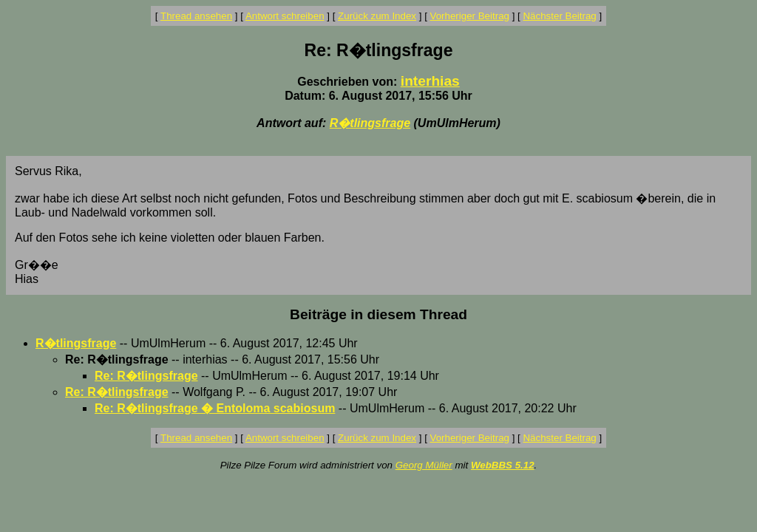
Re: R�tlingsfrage (146, 376)
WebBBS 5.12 (503, 465)
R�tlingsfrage (370, 123)
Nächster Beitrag (559, 16)
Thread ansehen (196, 16)
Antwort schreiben (285, 16)
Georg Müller (424, 465)
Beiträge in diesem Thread (378, 314)
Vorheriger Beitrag (470, 16)
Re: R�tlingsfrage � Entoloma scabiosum (215, 408)
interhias (430, 81)
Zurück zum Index (377, 16)
